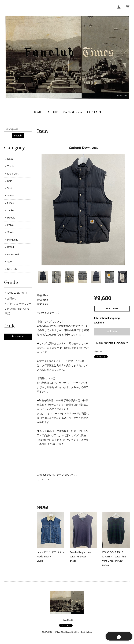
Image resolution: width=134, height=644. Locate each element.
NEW (10, 159)
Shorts (11, 232)
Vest (10, 188)
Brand (11, 247)
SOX (10, 262)
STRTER (12, 269)
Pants (10, 225)
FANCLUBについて (18, 293)
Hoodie (11, 218)
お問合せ (12, 298)
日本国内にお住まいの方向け (112, 343)
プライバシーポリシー (19, 304)
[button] (72, 112)
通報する (98, 351)
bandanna (13, 240)
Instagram (18, 337)
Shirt (10, 181)
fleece (11, 203)
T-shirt (11, 166)
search (18, 136)
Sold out (112, 331)
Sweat (11, 196)
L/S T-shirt (13, 174)
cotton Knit (13, 254)
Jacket (11, 210)
